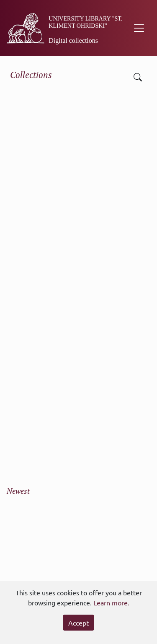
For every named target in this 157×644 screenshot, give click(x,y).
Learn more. (111, 602)
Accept (78, 623)
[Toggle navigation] (139, 28)
